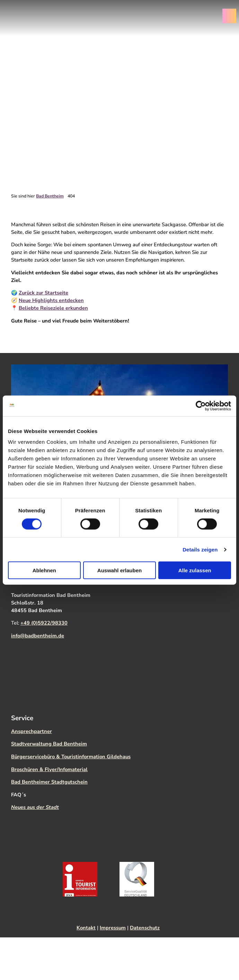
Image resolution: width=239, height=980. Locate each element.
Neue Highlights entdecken (51, 301)
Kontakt (86, 928)
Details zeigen (200, 549)
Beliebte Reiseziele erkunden (53, 308)
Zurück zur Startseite (43, 293)
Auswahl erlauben (119, 570)
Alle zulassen (195, 570)
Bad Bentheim (50, 196)
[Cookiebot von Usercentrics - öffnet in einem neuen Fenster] (201, 406)
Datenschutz (145, 928)
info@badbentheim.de (38, 636)
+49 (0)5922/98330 (44, 623)
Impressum (113, 928)
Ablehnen (44, 570)
